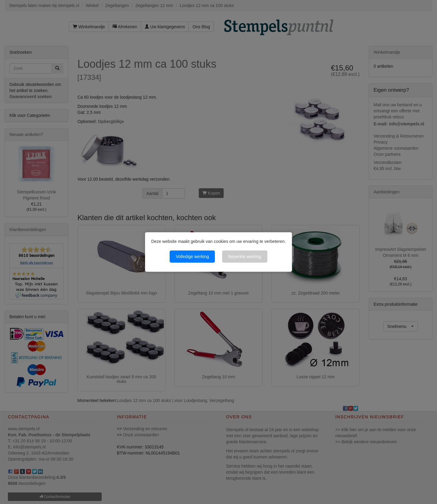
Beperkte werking (245, 257)
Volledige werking (192, 257)
